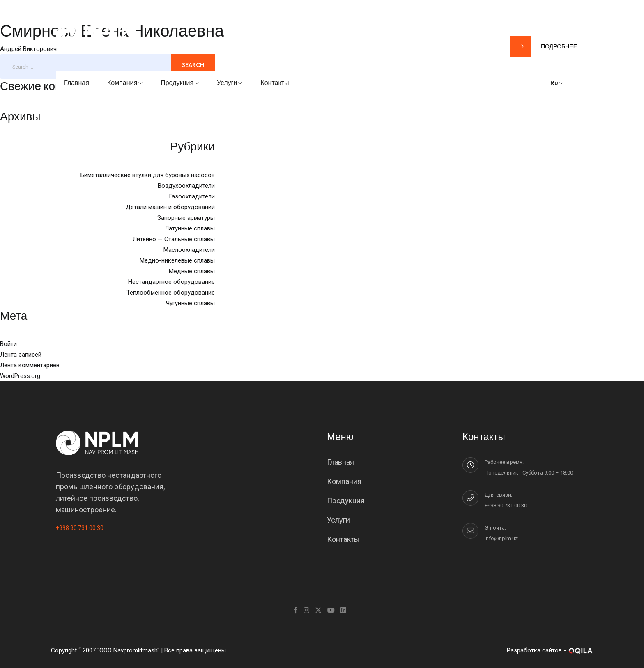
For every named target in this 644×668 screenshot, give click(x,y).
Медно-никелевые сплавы (177, 260)
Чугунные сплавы (190, 303)
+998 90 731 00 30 (80, 528)
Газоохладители (192, 196)
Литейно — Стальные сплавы (174, 239)
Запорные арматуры (186, 218)
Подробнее (544, 46)
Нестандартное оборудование (171, 282)
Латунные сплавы (190, 228)
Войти (8, 344)
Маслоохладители (189, 250)
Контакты (275, 83)
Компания (125, 83)
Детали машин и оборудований (170, 207)
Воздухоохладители (186, 186)
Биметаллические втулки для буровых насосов (148, 175)
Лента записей (21, 355)
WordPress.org (20, 376)
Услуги (230, 83)
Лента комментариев (30, 365)
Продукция (180, 83)
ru (557, 83)
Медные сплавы (192, 271)
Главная (77, 83)
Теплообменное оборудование (171, 293)
